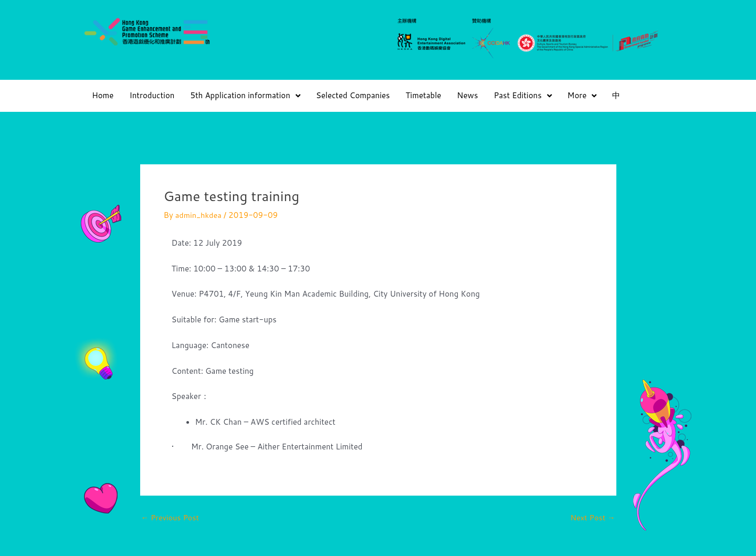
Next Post (592, 517)
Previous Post (171, 517)
